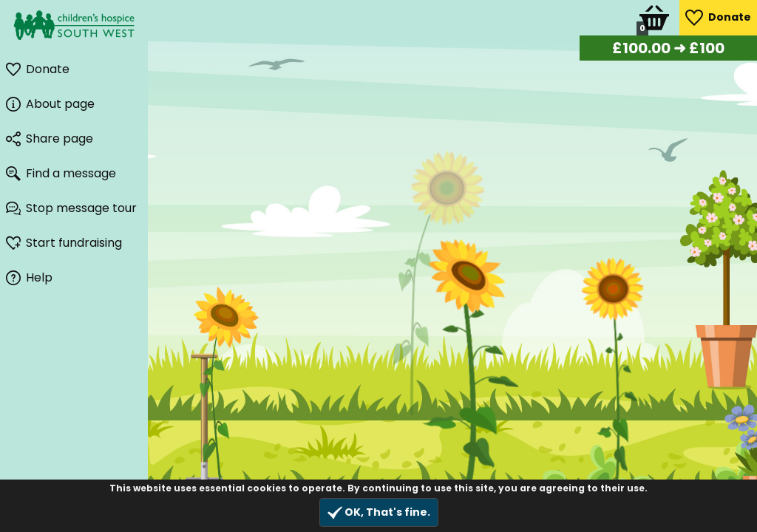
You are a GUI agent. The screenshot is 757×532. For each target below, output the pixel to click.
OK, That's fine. (379, 512)
